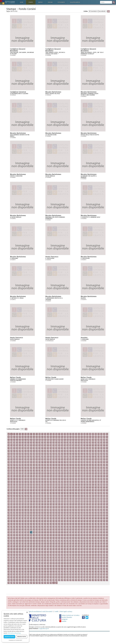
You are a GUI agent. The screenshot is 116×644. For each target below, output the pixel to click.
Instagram (63, 619)
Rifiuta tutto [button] (22, 637)
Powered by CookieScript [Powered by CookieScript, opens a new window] (15, 640)
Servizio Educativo (66, 617)
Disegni (50, 2)
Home (22, 2)
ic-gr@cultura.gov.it (44, 629)
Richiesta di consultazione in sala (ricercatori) (39, 612)
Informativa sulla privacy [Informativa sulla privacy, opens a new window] (14, 633)
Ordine (86, 11)
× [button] (27, 612)
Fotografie (61, 2)
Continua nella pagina (13, 429)
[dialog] (15, 626)
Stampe (31, 2)
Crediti (56, 612)
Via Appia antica (75, 2)
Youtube (63, 621)
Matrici (40, 2)
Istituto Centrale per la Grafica (69, 615)
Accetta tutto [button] (9, 637)
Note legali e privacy (66, 612)
